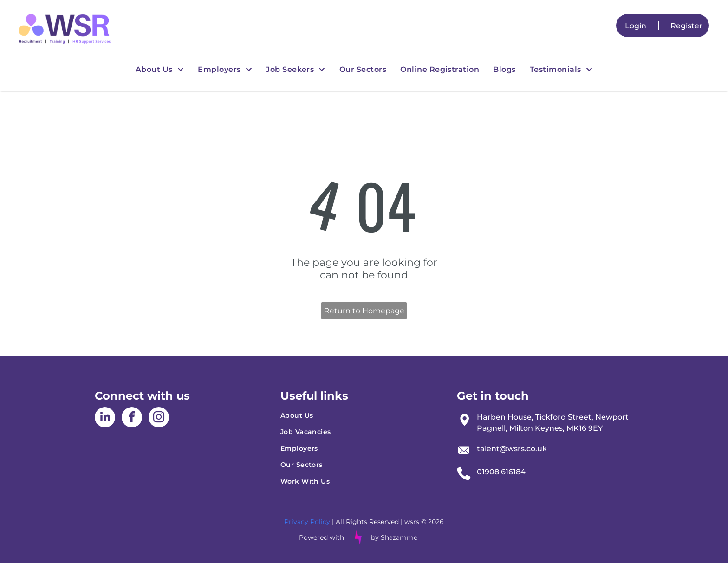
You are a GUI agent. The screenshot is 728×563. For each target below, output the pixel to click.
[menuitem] (160, 69)
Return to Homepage (364, 311)
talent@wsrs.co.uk (512, 449)
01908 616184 (501, 472)
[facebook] (132, 418)
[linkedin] (105, 418)
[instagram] (159, 418)
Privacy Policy (307, 522)
